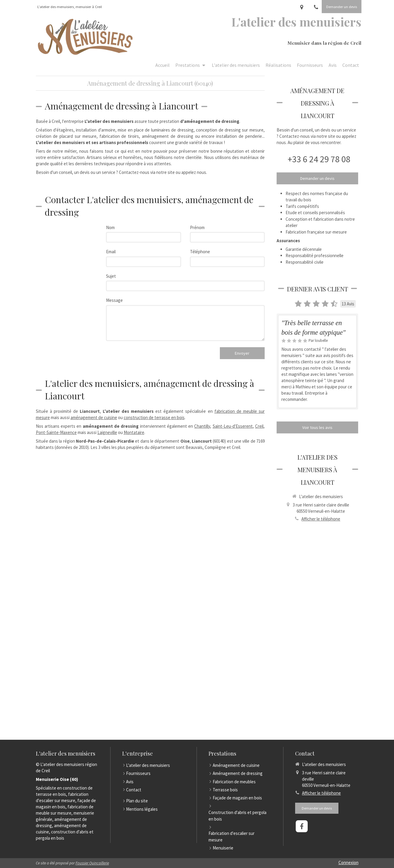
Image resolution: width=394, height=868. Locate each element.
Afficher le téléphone (321, 519)
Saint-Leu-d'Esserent (233, 426)
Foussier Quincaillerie (92, 863)
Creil (259, 426)
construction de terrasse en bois (154, 417)
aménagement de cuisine (94, 417)
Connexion (348, 862)
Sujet (111, 276)
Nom (110, 227)
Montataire (134, 432)
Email (111, 252)
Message (114, 300)
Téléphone (200, 252)
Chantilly (202, 426)
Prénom (197, 227)
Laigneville (107, 432)
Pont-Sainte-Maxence (56, 432)
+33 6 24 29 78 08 (319, 159)
